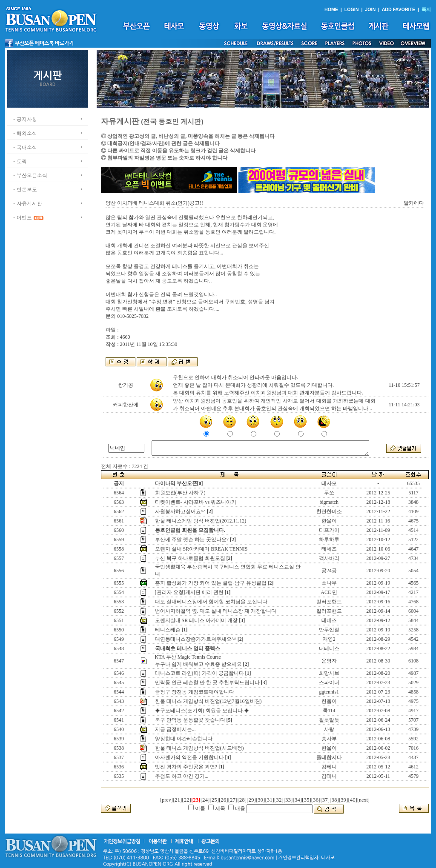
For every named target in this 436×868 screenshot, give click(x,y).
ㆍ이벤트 (22, 217)
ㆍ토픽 (19, 161)
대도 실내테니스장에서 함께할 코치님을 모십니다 (211, 602)
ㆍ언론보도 (24, 189)
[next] (363, 800)
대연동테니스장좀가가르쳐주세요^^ (196, 639)
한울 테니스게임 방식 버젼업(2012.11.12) (201, 521)
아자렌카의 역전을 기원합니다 (189, 757)
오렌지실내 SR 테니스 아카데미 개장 (196, 620)
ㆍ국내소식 (24, 147)
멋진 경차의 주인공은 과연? (186, 767)
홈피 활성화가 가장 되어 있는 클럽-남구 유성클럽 (211, 583)
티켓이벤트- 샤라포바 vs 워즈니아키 (196, 502)
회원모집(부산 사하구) (180, 493)
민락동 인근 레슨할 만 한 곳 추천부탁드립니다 (207, 682)
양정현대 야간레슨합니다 (184, 739)
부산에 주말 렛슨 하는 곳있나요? (192, 540)
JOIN (370, 9)
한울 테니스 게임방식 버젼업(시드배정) (199, 748)
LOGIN (352, 9)
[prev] (166, 800)
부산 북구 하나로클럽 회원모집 (190, 558)
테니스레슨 (168, 630)
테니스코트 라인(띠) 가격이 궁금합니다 (199, 673)
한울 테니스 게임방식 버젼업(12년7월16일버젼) (208, 701)
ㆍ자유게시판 (27, 203)
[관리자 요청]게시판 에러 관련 (189, 592)
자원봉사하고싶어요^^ (180, 511)
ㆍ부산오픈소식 (29, 175)
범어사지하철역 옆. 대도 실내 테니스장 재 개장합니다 (216, 611)
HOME (331, 9)
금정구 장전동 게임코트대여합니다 (195, 692)
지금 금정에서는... (175, 729)
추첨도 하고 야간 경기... (182, 776)
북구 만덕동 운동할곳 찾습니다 (190, 720)
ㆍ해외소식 (24, 133)
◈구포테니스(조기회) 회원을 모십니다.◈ (202, 711)
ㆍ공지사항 (24, 119)
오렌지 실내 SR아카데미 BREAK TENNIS (201, 549)
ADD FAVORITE (399, 9)
